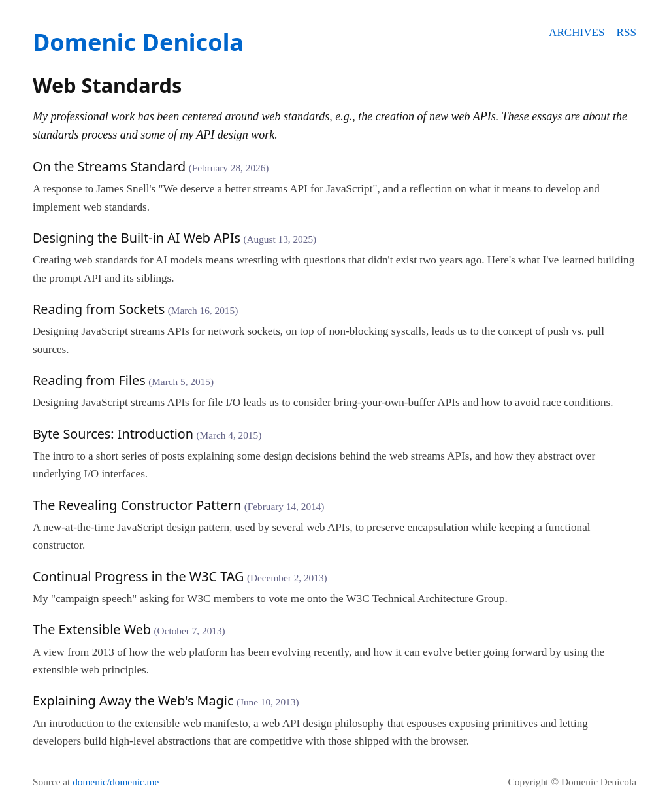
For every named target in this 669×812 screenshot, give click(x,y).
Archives (577, 32)
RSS (627, 32)
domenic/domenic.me (116, 782)
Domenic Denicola (138, 42)
